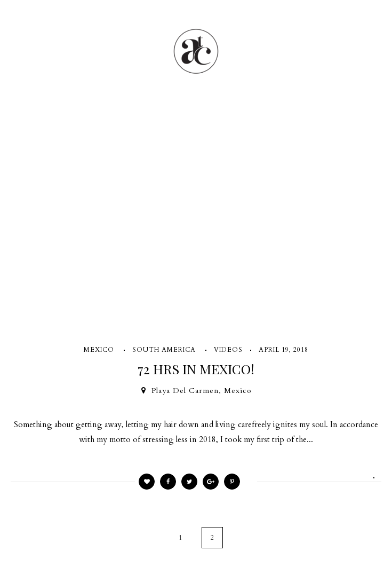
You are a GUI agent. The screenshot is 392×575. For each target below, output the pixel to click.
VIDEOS (228, 350)
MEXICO (99, 350)
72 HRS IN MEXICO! (196, 369)
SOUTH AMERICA (164, 350)
